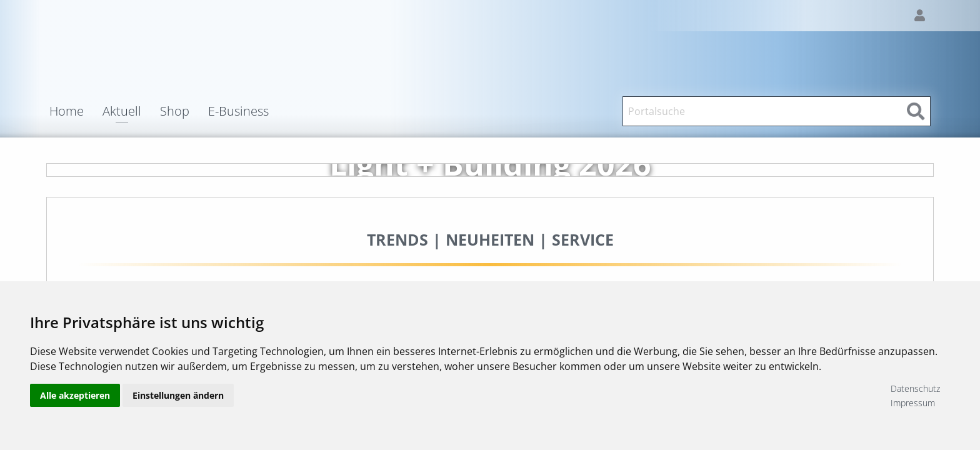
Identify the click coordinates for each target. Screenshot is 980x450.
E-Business (238, 111)
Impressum (913, 403)
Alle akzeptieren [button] (75, 395)
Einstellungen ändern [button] (178, 395)
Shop (175, 111)
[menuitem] (76, 111)
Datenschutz (915, 388)
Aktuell (122, 112)
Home (67, 111)
